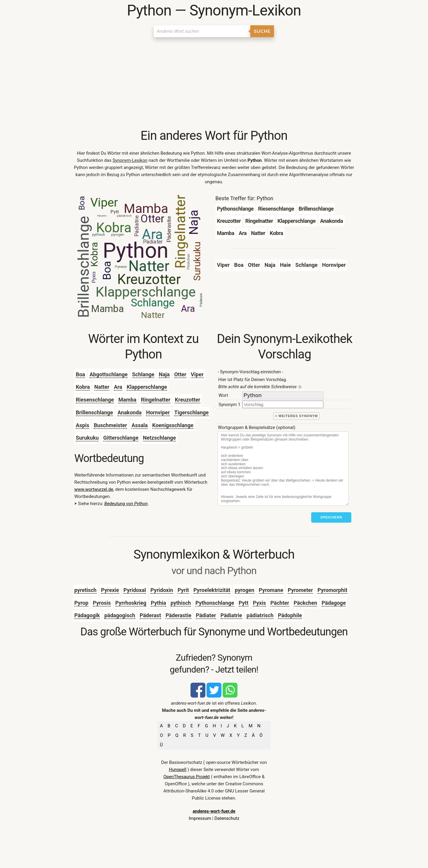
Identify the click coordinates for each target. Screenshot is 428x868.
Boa (80, 374)
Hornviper (158, 412)
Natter (102, 387)
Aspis (82, 425)
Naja (164, 374)
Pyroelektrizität (212, 590)
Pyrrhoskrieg (131, 603)
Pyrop (81, 603)
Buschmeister (110, 425)
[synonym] (283, 404)
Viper (197, 374)
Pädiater (206, 615)
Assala (140, 425)
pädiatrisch (260, 615)
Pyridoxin (162, 590)
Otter (180, 374)
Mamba (127, 400)
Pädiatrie (231, 615)
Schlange (143, 374)
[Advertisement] (214, 83)
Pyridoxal (135, 590)
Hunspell (178, 770)
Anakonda (129, 412)
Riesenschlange (95, 400)
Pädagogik (87, 615)
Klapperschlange (147, 387)
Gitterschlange (121, 438)
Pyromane (271, 590)
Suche (262, 31)
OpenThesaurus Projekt (187, 777)
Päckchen (305, 603)
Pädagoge (334, 603)
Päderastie (178, 615)
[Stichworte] (283, 469)
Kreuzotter (187, 400)
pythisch (181, 603)
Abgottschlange (108, 374)
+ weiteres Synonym (296, 416)
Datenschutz (227, 818)
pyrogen (245, 590)
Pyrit (183, 590)
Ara (118, 387)
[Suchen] (202, 31)
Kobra (83, 387)
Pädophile (290, 615)
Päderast (150, 615)
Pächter (280, 603)
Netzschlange (159, 438)
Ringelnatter (156, 400)
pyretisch (85, 590)
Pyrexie (110, 590)
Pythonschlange (215, 603)
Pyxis (259, 603)
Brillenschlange (94, 412)
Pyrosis (102, 603)
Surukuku (87, 438)
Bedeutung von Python (126, 504)
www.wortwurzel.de (94, 489)
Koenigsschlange (173, 425)
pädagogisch (120, 615)
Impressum (200, 818)
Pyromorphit (332, 590)
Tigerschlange (191, 412)
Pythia (158, 603)
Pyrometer (300, 590)
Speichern (331, 517)
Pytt (244, 603)
